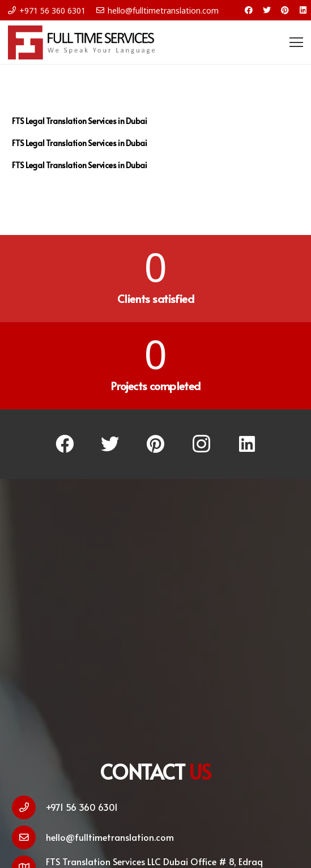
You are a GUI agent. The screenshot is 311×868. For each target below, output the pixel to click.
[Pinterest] (285, 10)
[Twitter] (267, 10)
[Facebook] (249, 10)
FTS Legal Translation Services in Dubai (80, 121)
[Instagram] (201, 444)
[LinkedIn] (303, 10)
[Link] (81, 42)
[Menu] (296, 42)
